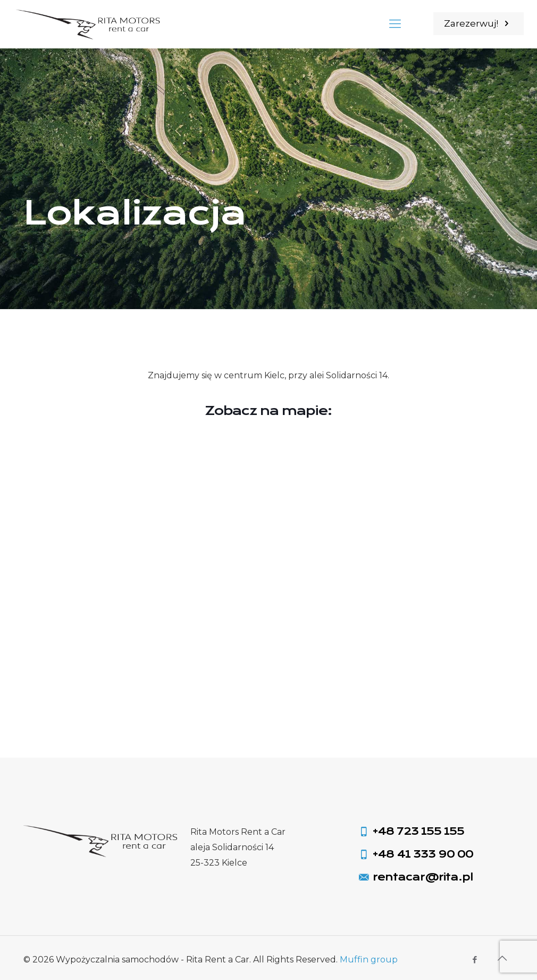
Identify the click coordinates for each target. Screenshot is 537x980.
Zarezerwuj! (479, 23)
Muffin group (369, 960)
